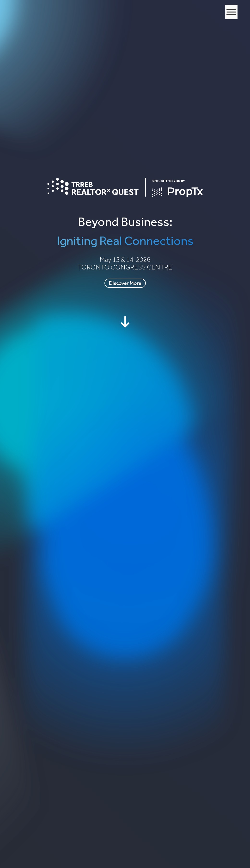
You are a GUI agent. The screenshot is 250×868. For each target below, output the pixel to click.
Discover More (125, 283)
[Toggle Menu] (231, 12)
